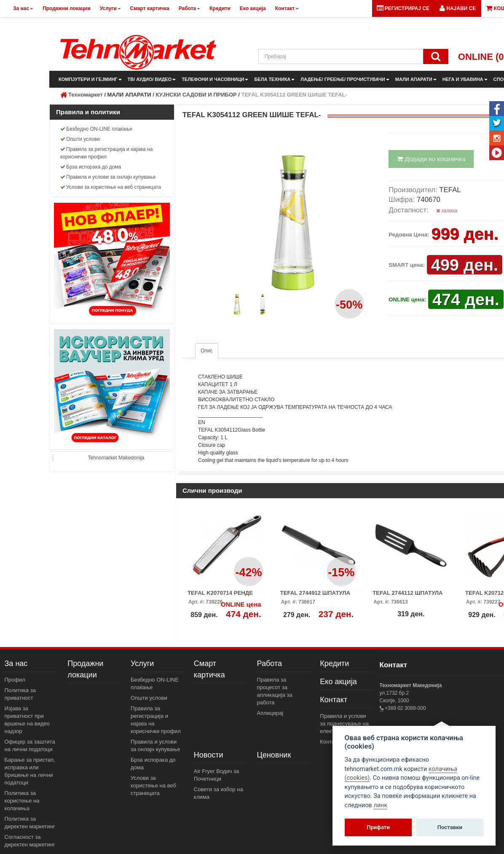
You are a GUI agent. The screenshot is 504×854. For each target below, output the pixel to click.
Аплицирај (270, 713)
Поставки (450, 827)
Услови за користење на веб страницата (111, 187)
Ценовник (274, 755)
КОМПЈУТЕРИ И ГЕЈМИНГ (90, 79)
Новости (209, 755)
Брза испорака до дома (91, 167)
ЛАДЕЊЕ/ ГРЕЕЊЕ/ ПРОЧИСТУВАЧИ (345, 79)
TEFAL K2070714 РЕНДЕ (220, 593)
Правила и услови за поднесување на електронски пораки (345, 724)
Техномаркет (86, 95)
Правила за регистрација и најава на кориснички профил (106, 153)
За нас (16, 663)
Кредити (334, 663)
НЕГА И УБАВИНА (465, 79)
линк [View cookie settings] (380, 805)
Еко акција (338, 682)
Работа (269, 663)
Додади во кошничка (431, 159)
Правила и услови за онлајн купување (108, 177)
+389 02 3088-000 (405, 708)
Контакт (334, 700)
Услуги (142, 663)
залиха (447, 211)
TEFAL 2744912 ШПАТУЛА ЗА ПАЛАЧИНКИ (315, 596)
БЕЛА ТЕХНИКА (274, 79)
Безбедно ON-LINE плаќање (96, 129)
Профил (15, 680)
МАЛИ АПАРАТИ (416, 79)
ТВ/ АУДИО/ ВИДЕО (152, 79)
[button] (458, 8)
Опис (207, 351)
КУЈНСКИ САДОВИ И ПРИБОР (196, 95)
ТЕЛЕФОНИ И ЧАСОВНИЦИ (215, 79)
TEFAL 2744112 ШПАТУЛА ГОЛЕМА (407, 596)
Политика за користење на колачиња (22, 801)
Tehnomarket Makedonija (116, 458)
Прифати (378, 827)
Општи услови (80, 139)
